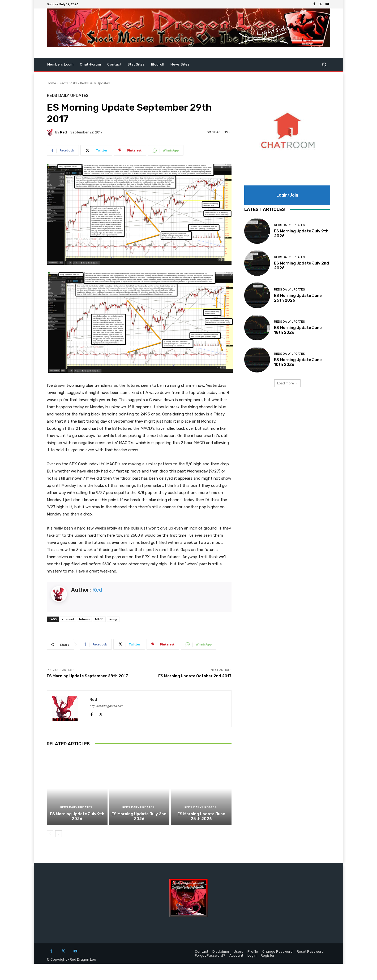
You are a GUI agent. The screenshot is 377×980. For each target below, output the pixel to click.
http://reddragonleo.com (106, 706)
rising (113, 619)
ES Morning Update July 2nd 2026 (139, 816)
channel (68, 619)
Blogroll (158, 64)
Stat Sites (136, 64)
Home (51, 83)
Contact (114, 64)
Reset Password (310, 951)
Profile (253, 951)
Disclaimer (221, 951)
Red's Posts (68, 83)
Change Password (277, 951)
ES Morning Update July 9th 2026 (77, 816)
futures (84, 619)
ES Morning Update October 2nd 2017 (195, 676)
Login (252, 955)
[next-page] (59, 834)
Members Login (60, 64)
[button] (324, 65)
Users (238, 951)
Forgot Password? (210, 955)
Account (236, 955)
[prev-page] (50, 834)
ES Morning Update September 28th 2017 (87, 676)
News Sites (180, 64)
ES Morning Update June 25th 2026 (201, 816)
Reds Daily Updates (95, 83)
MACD (99, 619)
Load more (287, 383)
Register (268, 955)
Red (63, 132)
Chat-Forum (90, 64)
